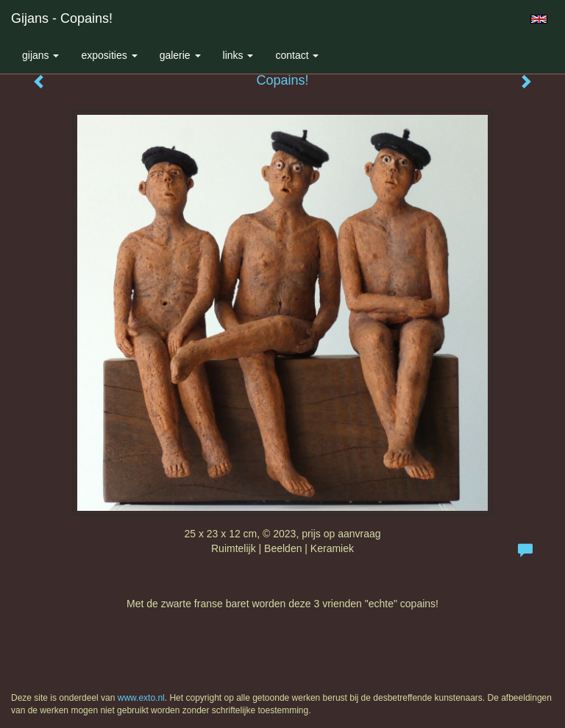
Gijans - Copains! (62, 18)
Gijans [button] (40, 55)
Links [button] (238, 55)
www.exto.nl (141, 698)
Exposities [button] (109, 55)
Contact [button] (297, 55)
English (539, 19)
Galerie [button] (180, 55)
